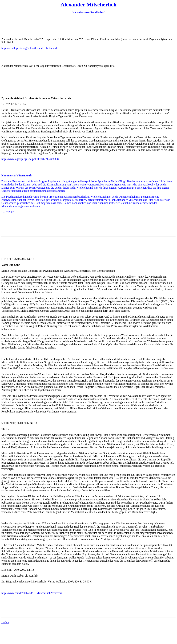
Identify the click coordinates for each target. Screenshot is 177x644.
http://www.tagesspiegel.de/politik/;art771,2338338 (30, 159)
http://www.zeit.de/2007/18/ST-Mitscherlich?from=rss (32, 593)
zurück (5, 622)
